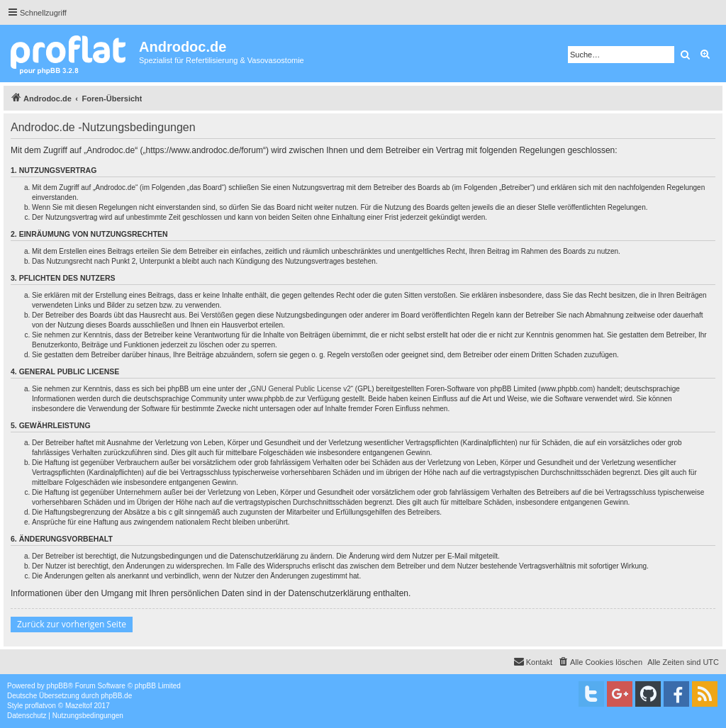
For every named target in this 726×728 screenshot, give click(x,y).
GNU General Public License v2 (301, 389)
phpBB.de (116, 696)
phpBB (57, 686)
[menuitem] (600, 662)
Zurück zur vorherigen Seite (72, 624)
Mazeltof (79, 706)
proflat (35, 706)
